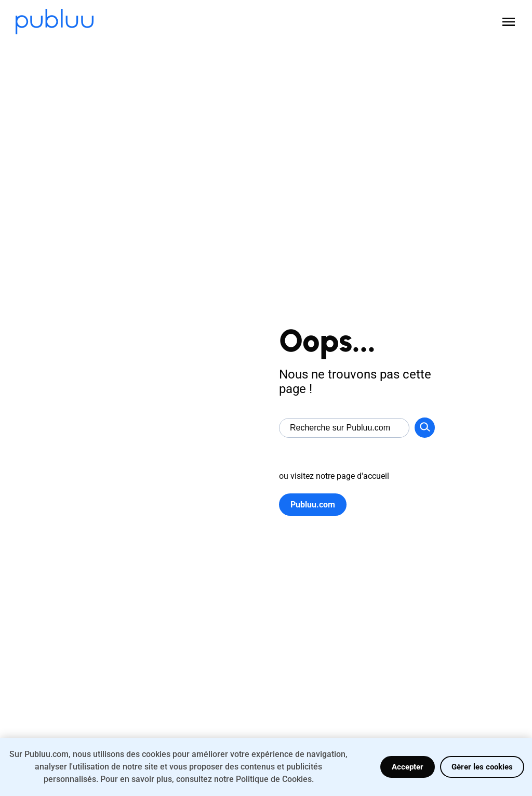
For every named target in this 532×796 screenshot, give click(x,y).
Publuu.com (313, 505)
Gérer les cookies (482, 767)
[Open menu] (509, 22)
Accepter (408, 767)
